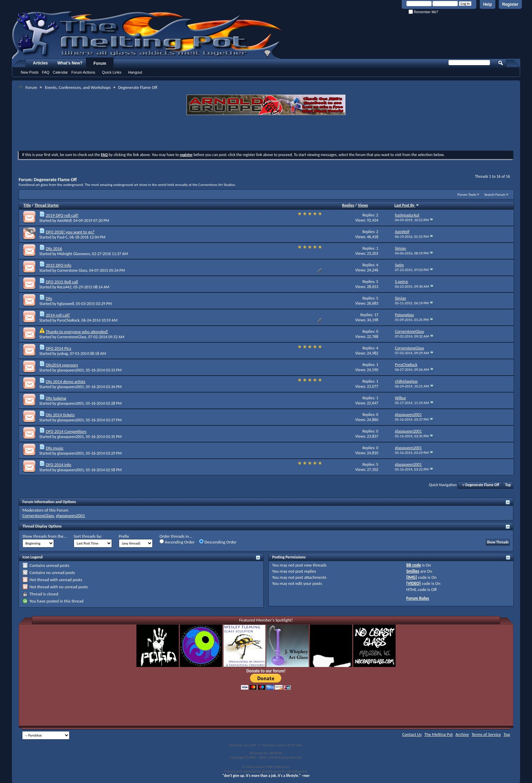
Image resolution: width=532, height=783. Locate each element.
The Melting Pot (439, 734)
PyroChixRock (69, 320)
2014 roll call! (58, 315)
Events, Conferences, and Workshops (78, 87)
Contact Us (412, 734)
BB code (413, 565)
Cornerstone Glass (72, 270)
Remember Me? (423, 12)
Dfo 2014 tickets (60, 415)
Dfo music (55, 448)
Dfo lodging (56, 398)
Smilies (413, 571)
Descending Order (218, 542)
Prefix (124, 536)
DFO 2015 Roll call (62, 282)
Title (27, 205)
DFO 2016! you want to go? (70, 232)
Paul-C (63, 237)
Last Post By (407, 205)
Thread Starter (47, 205)
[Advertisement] (266, 134)
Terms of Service (486, 734)
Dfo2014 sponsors (62, 365)
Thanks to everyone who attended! (77, 332)
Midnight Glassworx (74, 254)
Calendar (61, 72)
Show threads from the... (45, 536)
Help (488, 4)
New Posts (30, 72)
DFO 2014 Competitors (66, 431)
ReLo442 (64, 287)
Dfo (49, 298)
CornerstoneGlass (72, 337)
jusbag (63, 354)
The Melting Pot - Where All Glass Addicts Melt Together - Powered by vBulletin (147, 35)
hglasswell (66, 304)
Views (363, 205)
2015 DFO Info (59, 265)
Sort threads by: (88, 536)
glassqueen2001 (71, 370)
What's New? (70, 63)
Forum (100, 63)
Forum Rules (417, 598)
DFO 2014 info (59, 465)
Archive (462, 734)
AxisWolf (64, 221)
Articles (40, 63)
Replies (348, 205)
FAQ (46, 72)
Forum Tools (467, 195)
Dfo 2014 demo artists (66, 381)
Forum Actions (83, 72)
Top (508, 485)
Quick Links (112, 72)
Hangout (135, 72)
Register (510, 4)
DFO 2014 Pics (59, 348)
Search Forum (495, 195)
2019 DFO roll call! (62, 215)
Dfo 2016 (54, 249)
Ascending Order (177, 542)
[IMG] (412, 577)
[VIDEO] (413, 583)
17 (376, 315)
